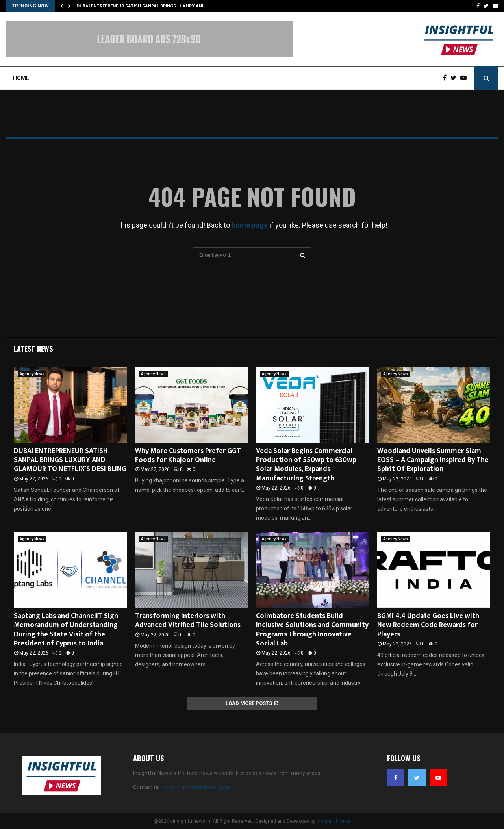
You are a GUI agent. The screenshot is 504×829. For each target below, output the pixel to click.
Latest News (33, 349)
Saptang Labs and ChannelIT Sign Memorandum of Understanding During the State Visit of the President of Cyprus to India (66, 630)
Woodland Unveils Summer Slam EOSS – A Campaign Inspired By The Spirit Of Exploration (433, 460)
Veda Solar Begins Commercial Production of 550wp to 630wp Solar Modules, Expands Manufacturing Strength (306, 465)
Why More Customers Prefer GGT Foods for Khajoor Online (188, 455)
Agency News (32, 374)
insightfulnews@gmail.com (196, 787)
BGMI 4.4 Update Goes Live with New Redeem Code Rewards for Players (428, 625)
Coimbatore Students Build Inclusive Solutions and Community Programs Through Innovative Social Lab (312, 630)
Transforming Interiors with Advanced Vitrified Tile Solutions (188, 620)
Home (21, 78)
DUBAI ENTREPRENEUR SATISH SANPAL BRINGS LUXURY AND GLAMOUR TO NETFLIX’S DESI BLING (70, 460)
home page (250, 225)
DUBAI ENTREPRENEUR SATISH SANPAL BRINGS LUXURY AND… (143, 6)
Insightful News (334, 821)
